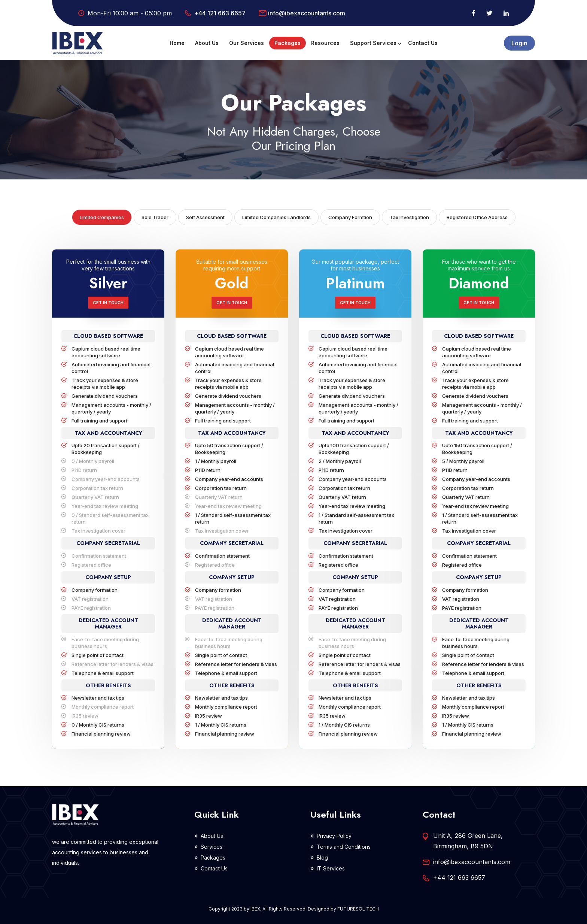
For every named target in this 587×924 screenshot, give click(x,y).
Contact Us (423, 43)
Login (519, 43)
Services (212, 847)
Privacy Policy (334, 836)
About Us (207, 43)
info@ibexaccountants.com (307, 13)
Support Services (373, 43)
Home (177, 43)
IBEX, (256, 909)
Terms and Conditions (344, 847)
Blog (322, 858)
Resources (325, 43)
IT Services (331, 868)
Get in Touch (108, 303)
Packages (288, 43)
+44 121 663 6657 (220, 13)
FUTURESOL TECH (358, 909)
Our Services (247, 43)
